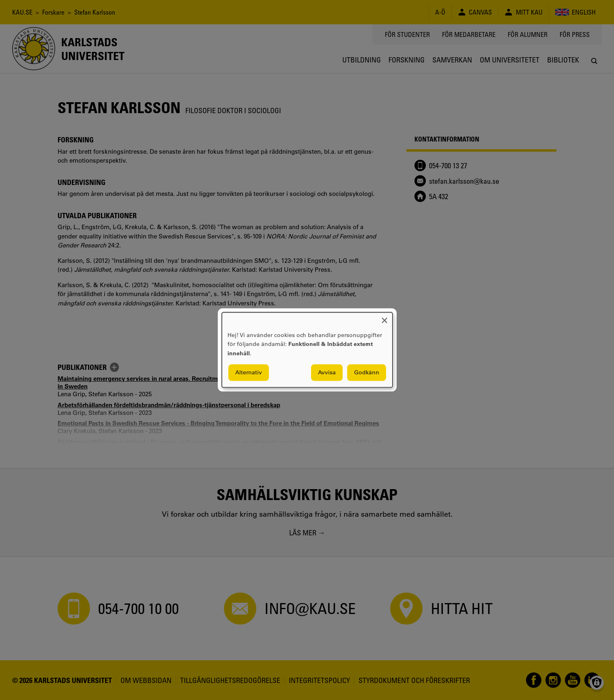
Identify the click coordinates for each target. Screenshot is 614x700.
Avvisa (327, 373)
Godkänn (367, 373)
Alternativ (249, 373)
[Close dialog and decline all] (384, 317)
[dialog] (307, 350)
